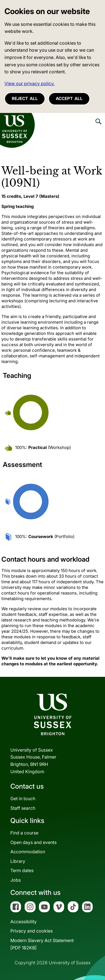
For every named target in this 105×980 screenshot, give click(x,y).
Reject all (25, 98)
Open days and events (33, 842)
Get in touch (23, 798)
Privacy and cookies (32, 931)
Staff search (23, 808)
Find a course (24, 833)
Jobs (16, 880)
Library (18, 861)
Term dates (22, 870)
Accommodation (28, 852)
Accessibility (24, 922)
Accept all (69, 98)
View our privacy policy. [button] (30, 83)
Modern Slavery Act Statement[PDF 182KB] (42, 944)
